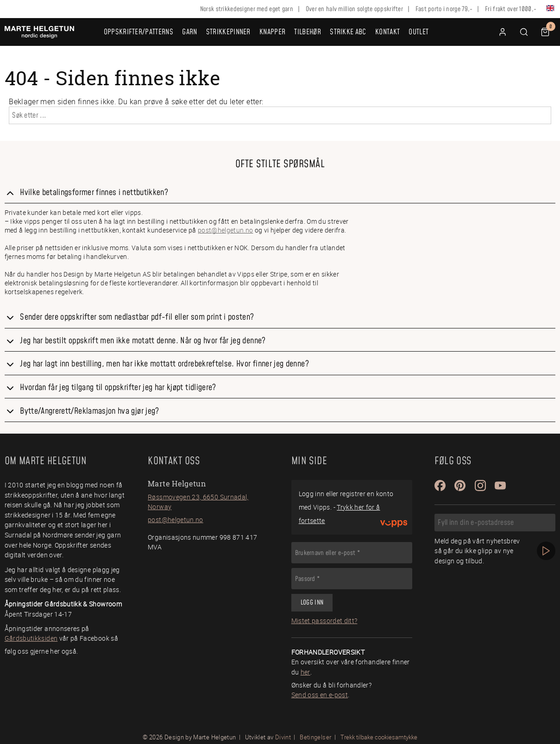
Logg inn (312, 603)
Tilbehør (308, 32)
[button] (524, 32)
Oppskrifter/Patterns (138, 32)
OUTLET (418, 32)
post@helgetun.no (226, 230)
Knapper (272, 32)
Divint (283, 737)
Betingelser (315, 737)
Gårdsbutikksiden (31, 638)
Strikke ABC (348, 32)
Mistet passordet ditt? (324, 621)
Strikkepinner (228, 32)
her (305, 672)
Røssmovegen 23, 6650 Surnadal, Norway (198, 502)
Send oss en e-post (320, 695)
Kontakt (387, 32)
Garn (189, 32)
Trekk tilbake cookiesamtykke (379, 737)
